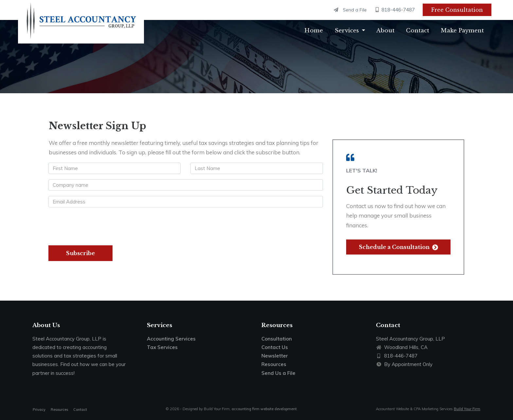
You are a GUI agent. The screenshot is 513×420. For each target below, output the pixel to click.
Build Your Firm (467, 409)
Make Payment (462, 31)
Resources (274, 364)
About (385, 31)
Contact (418, 31)
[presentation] (98, 225)
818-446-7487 (395, 10)
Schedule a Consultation (398, 243)
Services (347, 31)
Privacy (39, 410)
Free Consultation (457, 10)
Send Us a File (278, 373)
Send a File (350, 10)
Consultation (277, 339)
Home (314, 31)
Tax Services (162, 347)
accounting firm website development (264, 409)
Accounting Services (171, 339)
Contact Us (275, 347)
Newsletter (275, 356)
